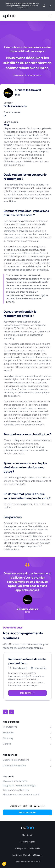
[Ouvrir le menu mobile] (50, 16)
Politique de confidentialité (27, 848)
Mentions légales (27, 842)
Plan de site (28, 835)
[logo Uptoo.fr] (9, 16)
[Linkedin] (39, 806)
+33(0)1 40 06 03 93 (21, 806)
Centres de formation (14, 766)
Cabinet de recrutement (16, 760)
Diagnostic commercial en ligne (20, 786)
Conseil (7, 744)
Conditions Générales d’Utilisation (27, 855)
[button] (6, 863)
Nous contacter (27, 812)
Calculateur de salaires (15, 781)
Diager (7, 128)
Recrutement (10, 727)
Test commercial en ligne (16, 790)
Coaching (8, 738)
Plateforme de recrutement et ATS (21, 795)
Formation (8, 733)
